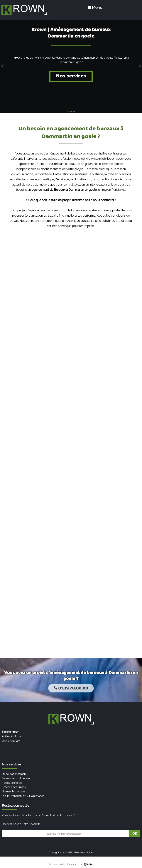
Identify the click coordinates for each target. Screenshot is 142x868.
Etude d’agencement (14, 774)
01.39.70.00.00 (71, 688)
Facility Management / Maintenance (23, 796)
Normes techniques (14, 791)
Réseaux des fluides (14, 787)
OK (135, 834)
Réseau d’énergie (12, 783)
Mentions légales (84, 852)
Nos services (71, 76)
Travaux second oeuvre (16, 778)
